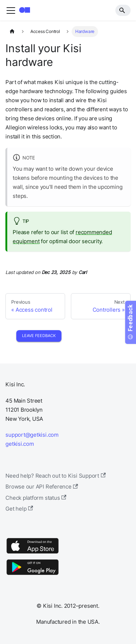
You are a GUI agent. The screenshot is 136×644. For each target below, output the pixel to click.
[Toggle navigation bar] (11, 11)
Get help (19, 509)
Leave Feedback (39, 336)
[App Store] (33, 553)
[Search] (123, 10)
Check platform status (36, 498)
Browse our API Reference (42, 487)
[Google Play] (33, 575)
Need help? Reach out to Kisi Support (56, 476)
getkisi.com (20, 444)
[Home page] (12, 32)
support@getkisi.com (32, 435)
